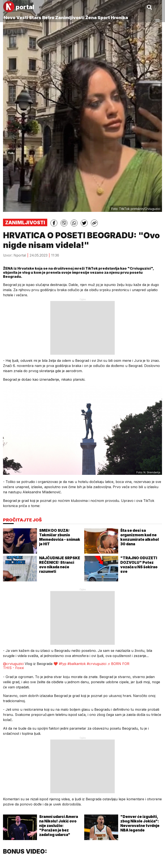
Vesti (22, 18)
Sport (104, 18)
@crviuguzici (13, 664)
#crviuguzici (97, 664)
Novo (10, 18)
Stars (35, 18)
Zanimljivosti (70, 18)
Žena (91, 18)
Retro (48, 18)
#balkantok (77, 664)
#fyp (63, 664)
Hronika (119, 18)
